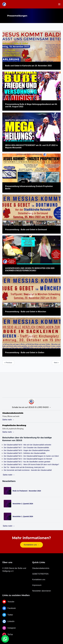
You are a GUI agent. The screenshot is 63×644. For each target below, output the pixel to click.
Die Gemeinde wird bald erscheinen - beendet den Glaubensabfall (28, 470)
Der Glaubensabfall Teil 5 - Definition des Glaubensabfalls (25, 453)
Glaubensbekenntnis (41, 568)
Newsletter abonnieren (42, 591)
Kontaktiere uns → (32, 545)
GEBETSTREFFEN (40, 574)
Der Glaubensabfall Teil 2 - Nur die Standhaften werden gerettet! (27, 462)
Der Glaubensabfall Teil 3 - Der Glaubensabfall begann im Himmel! (28, 459)
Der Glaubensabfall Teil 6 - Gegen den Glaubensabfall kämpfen (27, 450)
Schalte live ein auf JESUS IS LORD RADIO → (31, 407)
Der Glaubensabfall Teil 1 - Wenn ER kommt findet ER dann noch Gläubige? (31, 464)
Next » (56, 363)
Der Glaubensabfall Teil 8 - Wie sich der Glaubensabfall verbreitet (27, 445)
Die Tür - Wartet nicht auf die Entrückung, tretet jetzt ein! (24, 467)
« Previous (8, 363)
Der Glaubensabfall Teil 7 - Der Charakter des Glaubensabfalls (26, 448)
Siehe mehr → (8, 420)
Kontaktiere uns (39, 580)
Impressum (37, 585)
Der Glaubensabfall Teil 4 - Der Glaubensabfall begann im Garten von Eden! (31, 456)
